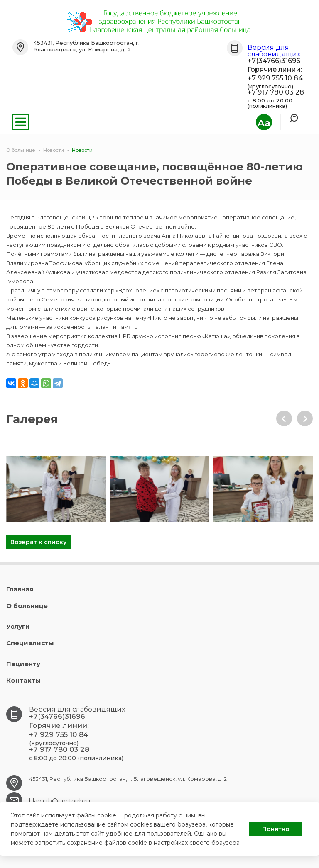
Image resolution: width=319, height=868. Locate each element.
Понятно (276, 829)
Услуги (18, 626)
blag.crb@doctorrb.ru (60, 801)
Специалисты (30, 643)
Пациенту (23, 664)
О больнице (27, 606)
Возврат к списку (38, 542)
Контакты (23, 680)
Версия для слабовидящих (274, 51)
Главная (20, 589)
